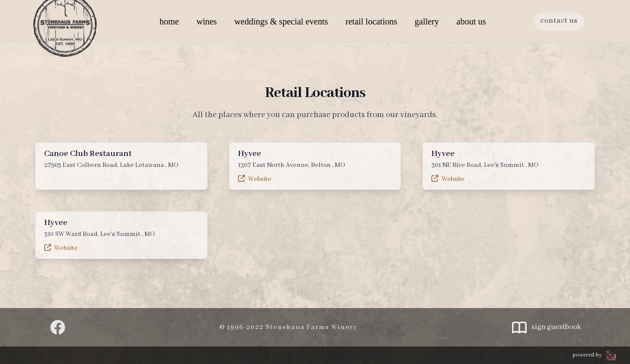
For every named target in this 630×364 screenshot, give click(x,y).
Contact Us (559, 21)
